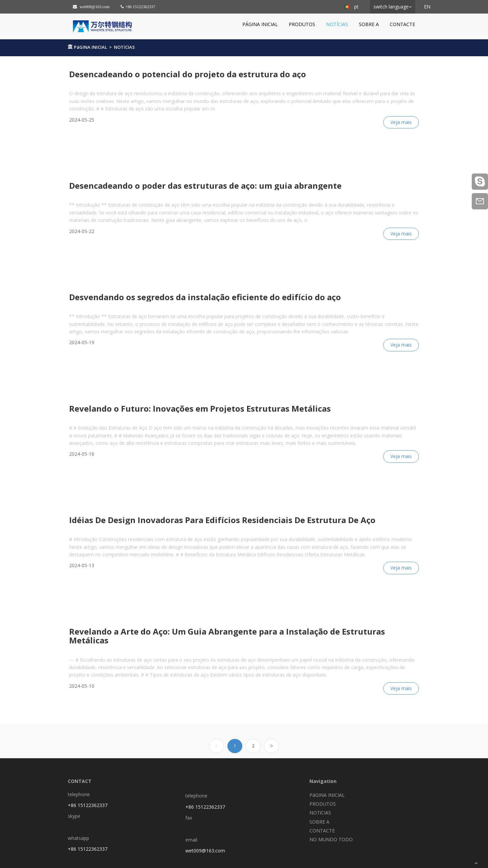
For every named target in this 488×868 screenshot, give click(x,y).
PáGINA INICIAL (260, 24)
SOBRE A (369, 24)
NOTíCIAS (337, 24)
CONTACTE (402, 24)
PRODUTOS (302, 24)
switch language (391, 7)
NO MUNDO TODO (331, 839)
